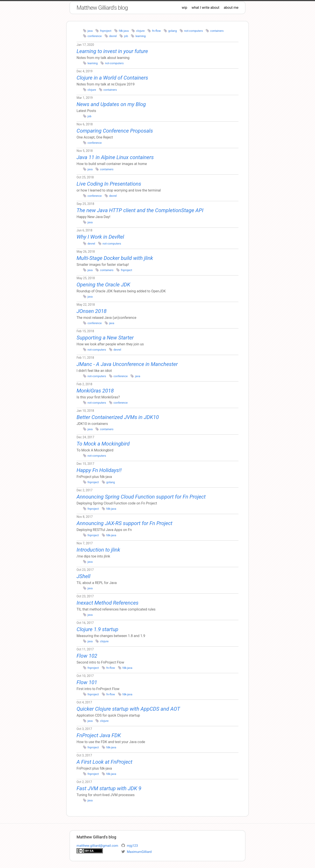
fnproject (106, 31)
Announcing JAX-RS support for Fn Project (124, 523)
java (90, 31)
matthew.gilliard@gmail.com (97, 846)
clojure (140, 31)
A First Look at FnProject (104, 762)
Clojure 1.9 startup (97, 629)
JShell (83, 576)
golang (172, 31)
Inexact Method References (108, 603)
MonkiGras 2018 (95, 391)
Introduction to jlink (98, 550)
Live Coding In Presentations (109, 184)
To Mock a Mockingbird (103, 444)
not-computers (193, 31)
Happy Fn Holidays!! (99, 470)
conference (95, 36)
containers (217, 31)
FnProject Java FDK (99, 735)
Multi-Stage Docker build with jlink (115, 258)
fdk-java (124, 31)
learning (140, 36)
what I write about (206, 8)
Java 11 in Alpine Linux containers (115, 157)
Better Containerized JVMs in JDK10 (118, 417)
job (126, 36)
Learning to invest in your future (112, 51)
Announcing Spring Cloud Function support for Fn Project (141, 497)
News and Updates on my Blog (111, 104)
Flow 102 (87, 656)
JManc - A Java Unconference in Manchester (127, 364)
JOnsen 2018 (92, 311)
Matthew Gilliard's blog (102, 8)
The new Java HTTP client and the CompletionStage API (140, 210)
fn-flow (156, 31)
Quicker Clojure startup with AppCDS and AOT (128, 709)
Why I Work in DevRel (100, 237)
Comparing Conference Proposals (115, 131)
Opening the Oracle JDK (103, 285)
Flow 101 (87, 682)
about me (231, 8)
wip (185, 8)
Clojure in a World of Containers (112, 78)
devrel (113, 36)
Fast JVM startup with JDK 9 (109, 788)
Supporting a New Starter (105, 338)
